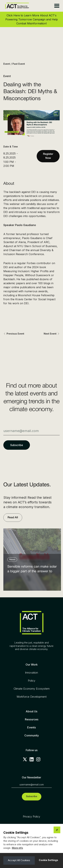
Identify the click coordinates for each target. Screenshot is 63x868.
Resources (32, 719)
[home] (16, 6)
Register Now (48, 156)
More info (17, 848)
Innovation (32, 673)
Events (32, 727)
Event (7, 64)
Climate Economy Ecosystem (32, 689)
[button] (57, 6)
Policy (32, 681)
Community (32, 735)
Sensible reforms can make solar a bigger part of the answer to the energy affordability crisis (32, 570)
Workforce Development (32, 697)
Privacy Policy (32, 817)
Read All (13, 518)
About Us (32, 711)
